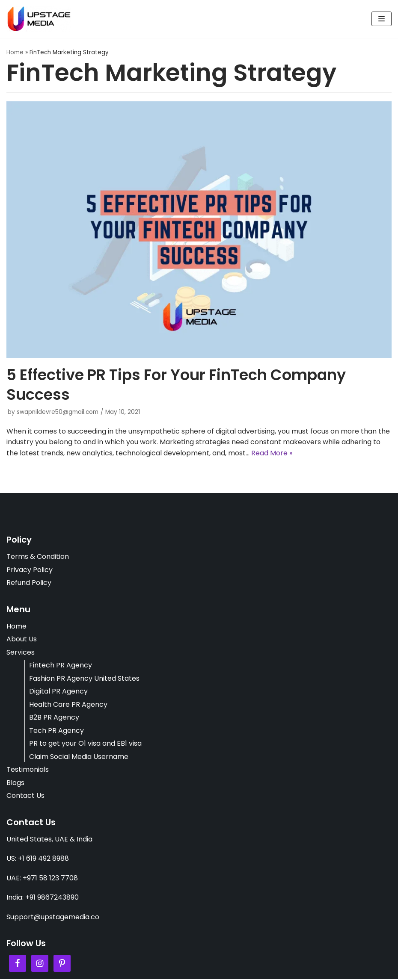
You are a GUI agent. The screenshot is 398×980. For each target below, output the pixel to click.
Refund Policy (29, 583)
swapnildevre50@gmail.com (58, 412)
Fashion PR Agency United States (84, 679)
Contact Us (25, 796)
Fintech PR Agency (61, 666)
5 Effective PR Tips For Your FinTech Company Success (176, 385)
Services (21, 653)
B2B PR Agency (54, 718)
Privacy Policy (30, 570)
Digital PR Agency (58, 692)
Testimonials (28, 770)
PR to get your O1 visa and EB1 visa (85, 744)
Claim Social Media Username (79, 757)
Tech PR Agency (56, 731)
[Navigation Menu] (382, 19)
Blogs (15, 784)
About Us (22, 639)
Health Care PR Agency (68, 705)
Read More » (272, 453)
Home (15, 52)
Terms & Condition (38, 557)
